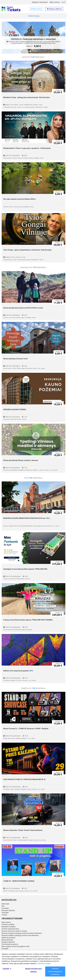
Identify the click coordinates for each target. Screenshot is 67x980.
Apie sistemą (6, 922)
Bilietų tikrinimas (7, 940)
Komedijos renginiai (34, 688)
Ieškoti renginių (34, 16)
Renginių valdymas (8, 942)
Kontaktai (5, 949)
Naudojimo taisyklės (9, 927)
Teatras (4, 915)
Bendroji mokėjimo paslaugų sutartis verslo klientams (20, 935)
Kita (3, 906)
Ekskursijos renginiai (34, 267)
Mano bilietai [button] (36, 9)
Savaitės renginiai (33, 57)
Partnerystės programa (10, 944)
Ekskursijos (6, 904)
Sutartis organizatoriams (10, 929)
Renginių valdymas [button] (54, 9)
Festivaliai (5, 913)
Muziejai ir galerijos (8, 910)
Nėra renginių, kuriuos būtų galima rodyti (16, 946)
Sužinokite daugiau (44, 964)
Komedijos (5, 908)
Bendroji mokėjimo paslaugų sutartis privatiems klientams (22, 933)
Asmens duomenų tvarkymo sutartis (14, 931)
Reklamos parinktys (9, 938)
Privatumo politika (8, 924)
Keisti (63, 2)
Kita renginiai (34, 478)
